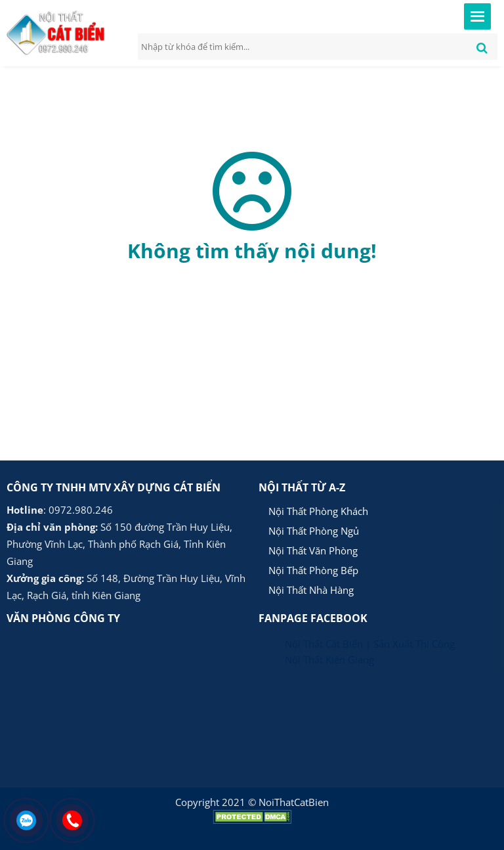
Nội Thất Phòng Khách (318, 511)
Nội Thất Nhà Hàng (311, 590)
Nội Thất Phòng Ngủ (314, 531)
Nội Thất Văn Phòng (313, 550)
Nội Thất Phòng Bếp (313, 570)
